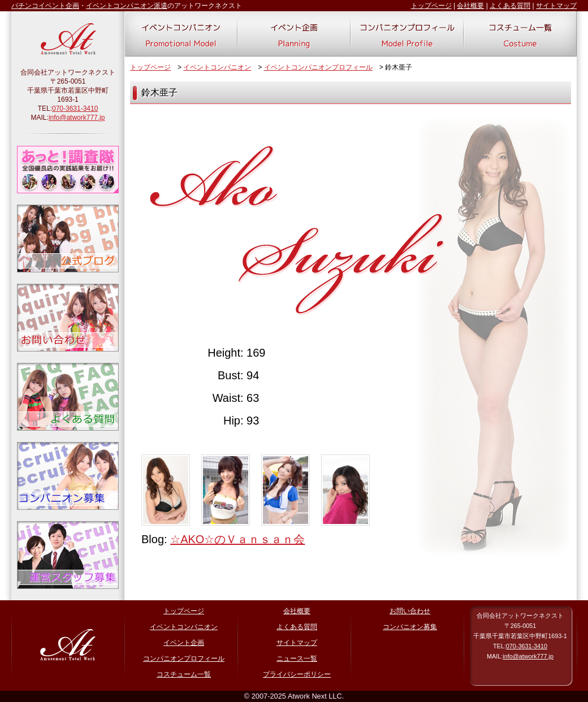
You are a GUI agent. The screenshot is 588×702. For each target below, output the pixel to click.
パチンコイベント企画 (45, 6)
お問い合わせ (410, 611)
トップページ (431, 6)
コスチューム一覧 (184, 674)
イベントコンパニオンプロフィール (318, 67)
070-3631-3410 (75, 109)
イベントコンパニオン (217, 67)
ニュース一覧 (297, 658)
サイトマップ (556, 6)
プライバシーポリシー (297, 674)
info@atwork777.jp (77, 118)
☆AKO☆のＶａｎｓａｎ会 (237, 539)
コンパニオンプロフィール (184, 658)
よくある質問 (510, 6)
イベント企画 (184, 643)
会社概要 (470, 6)
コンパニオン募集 (410, 627)
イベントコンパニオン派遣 (127, 6)
